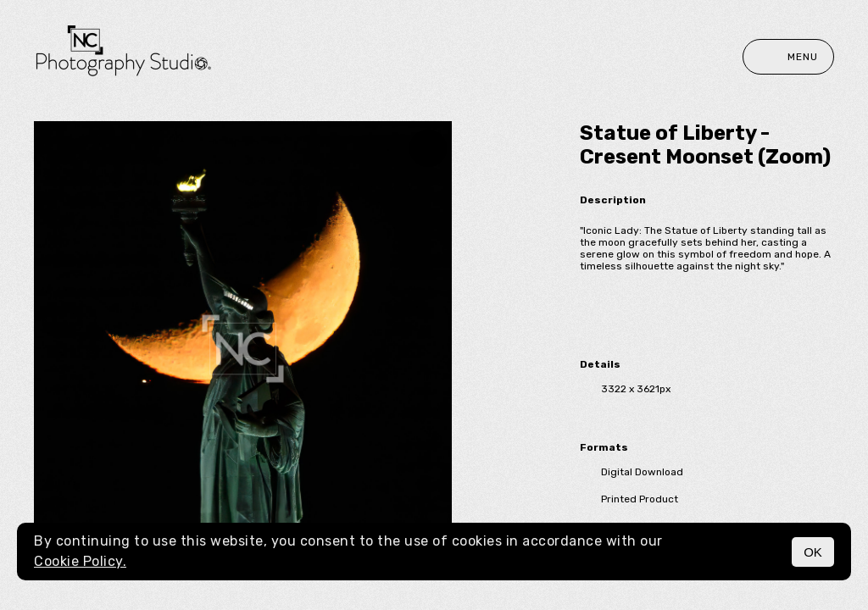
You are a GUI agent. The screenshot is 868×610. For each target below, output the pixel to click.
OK (813, 552)
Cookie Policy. (80, 561)
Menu (788, 57)
